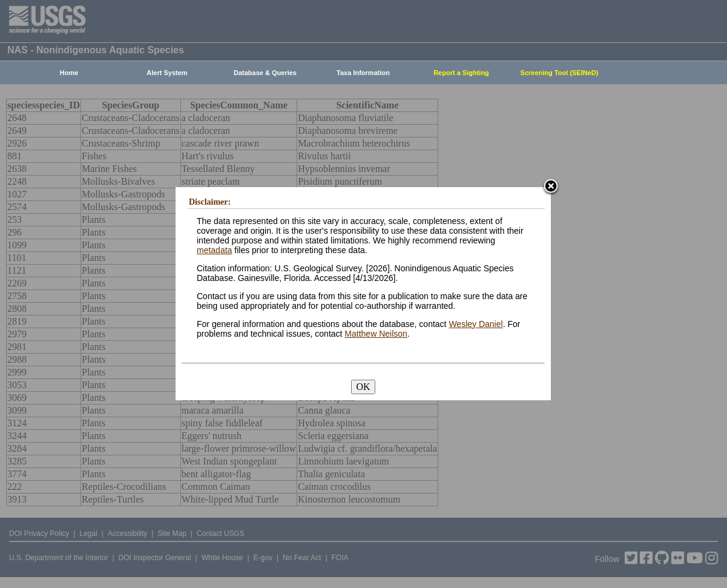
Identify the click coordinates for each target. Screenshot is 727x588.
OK (363, 387)
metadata (214, 250)
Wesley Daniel (475, 324)
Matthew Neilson (376, 334)
